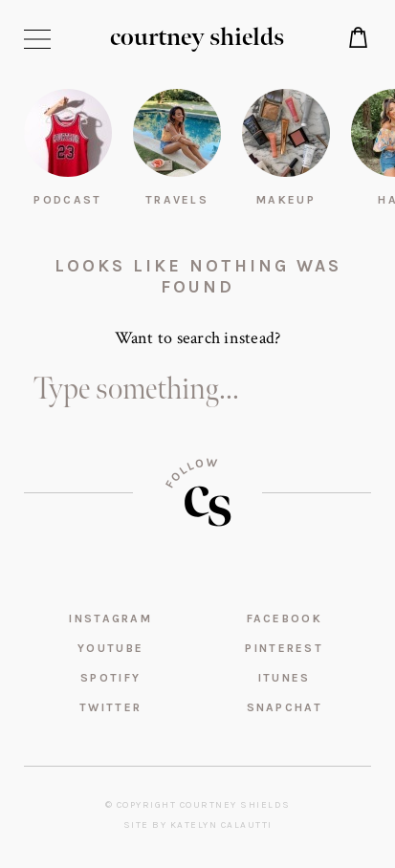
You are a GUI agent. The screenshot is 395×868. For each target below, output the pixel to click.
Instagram (110, 618)
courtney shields (197, 38)
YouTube (110, 648)
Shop (359, 37)
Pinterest (284, 648)
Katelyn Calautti (221, 825)
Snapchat (285, 707)
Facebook (285, 618)
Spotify (110, 678)
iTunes (285, 678)
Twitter (110, 707)
